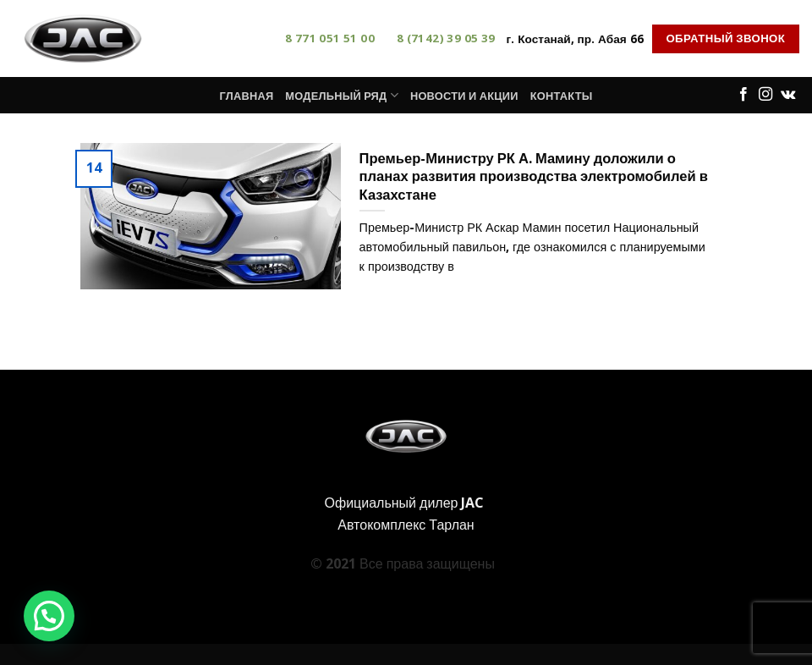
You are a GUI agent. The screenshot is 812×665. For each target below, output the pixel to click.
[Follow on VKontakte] (788, 95)
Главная (246, 96)
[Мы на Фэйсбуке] (743, 95)
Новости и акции (464, 96)
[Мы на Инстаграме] (765, 95)
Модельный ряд (342, 95)
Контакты (562, 96)
